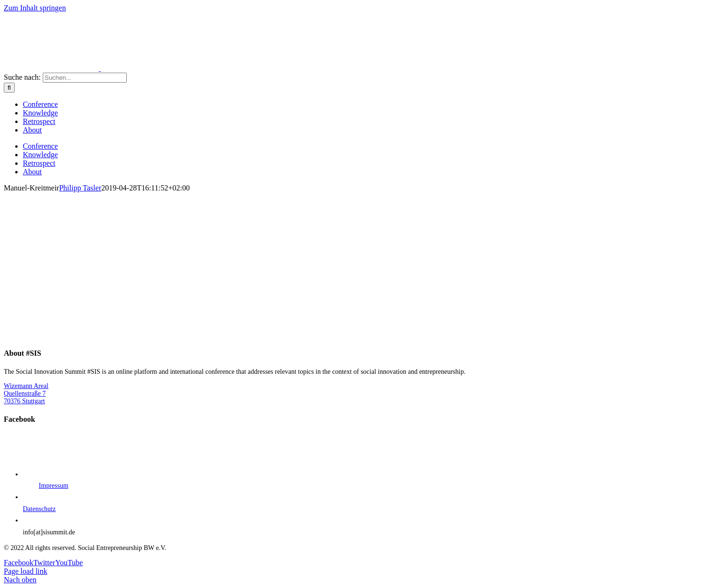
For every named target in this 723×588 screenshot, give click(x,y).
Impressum (54, 486)
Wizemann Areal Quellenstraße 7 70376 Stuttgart (26, 394)
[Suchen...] (85, 78)
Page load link (26, 571)
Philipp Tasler (80, 188)
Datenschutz (39, 509)
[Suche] (9, 88)
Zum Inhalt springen (35, 8)
